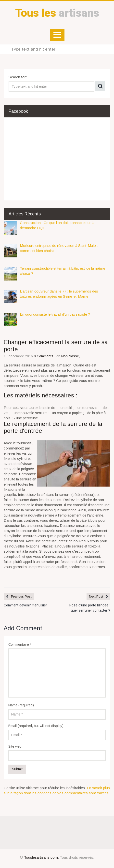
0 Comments (44, 356)
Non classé (70, 356)
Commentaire (20, 644)
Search (100, 86)
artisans (57, 13)
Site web (15, 746)
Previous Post (21, 596)
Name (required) (21, 705)
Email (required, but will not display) (36, 726)
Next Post (96, 596)
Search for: (18, 77)
